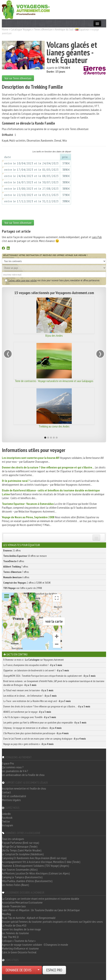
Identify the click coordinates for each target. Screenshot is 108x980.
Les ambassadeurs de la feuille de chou (23, 775)
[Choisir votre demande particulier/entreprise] (39, 970)
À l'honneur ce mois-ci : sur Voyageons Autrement (33, 660)
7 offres (16, 567)
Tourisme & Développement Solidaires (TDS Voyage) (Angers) (35, 866)
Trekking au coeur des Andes (54, 426)
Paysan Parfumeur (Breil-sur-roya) (21, 843)
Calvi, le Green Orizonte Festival (19, 952)
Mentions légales (11, 800)
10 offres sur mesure (25, 556)
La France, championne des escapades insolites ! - (33, 665)
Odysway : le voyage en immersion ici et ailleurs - (32, 728)
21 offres (12, 550)
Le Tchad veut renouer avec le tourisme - (28, 690)
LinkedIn (6, 814)
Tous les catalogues (13, 839)
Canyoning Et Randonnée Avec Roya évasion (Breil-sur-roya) (34, 858)
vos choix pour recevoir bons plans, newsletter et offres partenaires (52, 280)
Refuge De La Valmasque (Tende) (20, 846)
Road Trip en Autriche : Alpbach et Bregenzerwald (29, 918)
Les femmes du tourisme (15, 933)
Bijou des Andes (54, 335)
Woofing (6, 914)
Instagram (7, 825)
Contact (6, 792)
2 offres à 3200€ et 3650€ (27, 583)
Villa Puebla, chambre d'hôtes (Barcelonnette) (27, 881)
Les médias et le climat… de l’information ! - (30, 696)
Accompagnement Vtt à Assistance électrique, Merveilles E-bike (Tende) (41, 862)
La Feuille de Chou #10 (14, 925)
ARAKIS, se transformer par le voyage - (27, 712)
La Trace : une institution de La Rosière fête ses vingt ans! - (37, 701)
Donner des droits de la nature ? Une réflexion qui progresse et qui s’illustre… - (47, 706)
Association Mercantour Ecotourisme (22, 902)
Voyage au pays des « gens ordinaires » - (28, 744)
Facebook (7, 818)
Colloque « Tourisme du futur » (19, 941)
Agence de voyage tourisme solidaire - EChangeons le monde (35, 945)
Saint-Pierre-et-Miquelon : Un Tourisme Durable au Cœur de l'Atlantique (41, 910)
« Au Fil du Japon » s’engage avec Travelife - (30, 717)
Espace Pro (8, 763)
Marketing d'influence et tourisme (20, 948)
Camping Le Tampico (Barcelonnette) (22, 877)
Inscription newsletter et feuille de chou (24, 788)
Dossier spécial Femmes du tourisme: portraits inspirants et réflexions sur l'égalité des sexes (52, 922)
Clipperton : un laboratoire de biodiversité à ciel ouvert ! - (36, 670)
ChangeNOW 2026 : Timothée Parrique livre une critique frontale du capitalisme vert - (49, 676)
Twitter (6, 821)
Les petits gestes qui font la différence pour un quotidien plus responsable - (45, 722)
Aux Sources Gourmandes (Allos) (20, 869)
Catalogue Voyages (21, 29)
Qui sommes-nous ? (13, 767)
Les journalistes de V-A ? (15, 771)
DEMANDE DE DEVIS (19, 970)
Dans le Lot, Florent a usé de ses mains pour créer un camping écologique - (45, 739)
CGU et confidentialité (14, 796)
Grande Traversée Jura (14, 906)
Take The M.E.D (10, 937)
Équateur (84, 29)
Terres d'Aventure (43, 29)
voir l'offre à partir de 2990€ (23, 588)
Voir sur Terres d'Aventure (18, 78)
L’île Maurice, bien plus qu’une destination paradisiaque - (36, 733)
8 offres (14, 561)
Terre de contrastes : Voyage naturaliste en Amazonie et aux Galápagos (54, 381)
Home (5, 29)
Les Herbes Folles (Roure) (15, 885)
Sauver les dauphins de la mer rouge (21, 929)
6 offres (16, 577)
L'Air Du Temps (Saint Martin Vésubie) (22, 850)
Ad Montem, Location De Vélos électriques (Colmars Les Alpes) (36, 873)
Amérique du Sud (64, 29)
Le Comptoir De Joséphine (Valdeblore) (23, 854)
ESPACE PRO (54, 970)
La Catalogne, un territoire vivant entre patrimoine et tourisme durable (41, 899)
